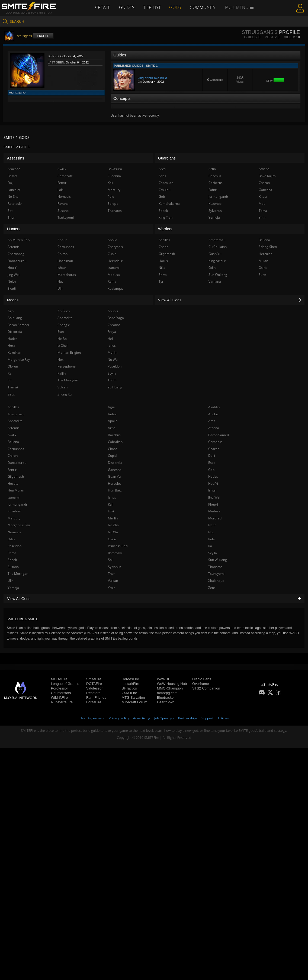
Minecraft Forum (134, 702)
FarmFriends (96, 698)
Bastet (12, 176)
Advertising (142, 718)
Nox (60, 360)
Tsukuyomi (216, 574)
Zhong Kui (65, 394)
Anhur (113, 414)
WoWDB (164, 679)
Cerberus (215, 442)
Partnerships (188, 718)
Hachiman (65, 261)
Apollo (113, 421)
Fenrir (12, 470)
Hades (213, 476)
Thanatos (215, 567)
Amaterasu (16, 414)
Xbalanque (216, 581)
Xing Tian (166, 217)
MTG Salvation (133, 698)
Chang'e (64, 325)
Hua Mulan (16, 490)
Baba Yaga (116, 318)
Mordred (215, 518)
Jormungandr (17, 504)
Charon (214, 449)
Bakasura (115, 169)
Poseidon (15, 546)
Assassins (16, 158)
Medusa (214, 511)
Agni (111, 407)
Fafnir (213, 190)
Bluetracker (166, 698)
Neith (212, 525)
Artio (112, 428)
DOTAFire (94, 684)
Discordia (115, 463)
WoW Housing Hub (172, 684)
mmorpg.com (167, 693)
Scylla (213, 553)
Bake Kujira (267, 176)
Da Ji (212, 456)
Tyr (161, 281)
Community (203, 7)
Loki (111, 511)
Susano (13, 567)
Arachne (14, 169)
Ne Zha (113, 525)
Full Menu (239, 8)
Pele (211, 539)
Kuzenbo (215, 204)
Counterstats (61, 693)
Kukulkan (14, 511)
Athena (214, 428)
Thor (111, 574)
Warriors (165, 229)
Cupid (112, 456)
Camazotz (65, 176)
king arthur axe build (152, 78)
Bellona (13, 442)
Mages (13, 300)
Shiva (163, 275)
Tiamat (13, 387)
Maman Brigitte (69, 352)
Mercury (14, 518)
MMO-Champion (170, 688)
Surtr (262, 275)
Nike (162, 268)
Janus (112, 497)
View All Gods (154, 599)
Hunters (14, 229)
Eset (211, 463)
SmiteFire (94, 679)
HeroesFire (130, 679)
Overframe (200, 684)
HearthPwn (166, 702)
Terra (263, 211)
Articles (223, 718)
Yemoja (13, 588)
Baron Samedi (219, 435)
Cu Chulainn (218, 247)
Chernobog (16, 254)
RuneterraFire (62, 702)
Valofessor (94, 688)
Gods (175, 7)
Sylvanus (115, 567)
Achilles (13, 407)
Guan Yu (114, 476)
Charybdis (115, 247)
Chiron (13, 456)
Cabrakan (115, 442)
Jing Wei (214, 497)
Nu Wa (113, 532)
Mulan (263, 261)
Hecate (13, 483)
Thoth (112, 380)
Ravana (63, 204)
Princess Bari (118, 546)
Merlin (113, 518)
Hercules (115, 483)
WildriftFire (59, 698)
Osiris (112, 539)
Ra (210, 546)
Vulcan (113, 581)
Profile (43, 36)
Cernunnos (16, 449)
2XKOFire (129, 693)
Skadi (12, 288)
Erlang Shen (268, 247)
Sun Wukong (218, 560)
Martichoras (67, 275)
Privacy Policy (119, 718)
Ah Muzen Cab (19, 240)
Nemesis (14, 532)
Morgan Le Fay (19, 525)
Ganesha (115, 470)
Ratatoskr (115, 553)
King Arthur (217, 261)
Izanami (14, 497)
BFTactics (129, 688)
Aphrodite (15, 421)
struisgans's (259, 32)
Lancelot (14, 190)
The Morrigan (18, 574)
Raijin (62, 373)
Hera (11, 345)
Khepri (213, 504)
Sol (110, 560)
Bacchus (114, 435)
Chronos (114, 325)
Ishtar (213, 490)
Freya (112, 332)
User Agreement (92, 718)
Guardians (167, 158)
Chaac (113, 449)
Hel (110, 339)
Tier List (152, 7)
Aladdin (214, 407)
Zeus (212, 588)
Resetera (93, 693)
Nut (211, 532)
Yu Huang (115, 387)
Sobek (12, 560)
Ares (212, 421)
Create (103, 7)
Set (10, 211)
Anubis (213, 414)
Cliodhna (114, 176)
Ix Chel (62, 345)
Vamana (215, 281)
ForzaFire (94, 702)
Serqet (113, 204)
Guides (127, 7)
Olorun (13, 366)
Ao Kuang (15, 318)
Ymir (111, 588)
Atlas (162, 176)
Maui (262, 204)
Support (207, 718)
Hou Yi (213, 483)
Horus (163, 261)
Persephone (67, 366)
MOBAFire (59, 679)
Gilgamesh (16, 476)
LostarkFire (130, 684)
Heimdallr (115, 261)
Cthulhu (164, 190)
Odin (11, 539)
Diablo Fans (202, 679)
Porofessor (60, 688)
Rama (12, 553)
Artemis (14, 428)
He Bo (62, 339)
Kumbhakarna (169, 204)
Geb (211, 470)
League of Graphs (65, 684)
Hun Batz (115, 490)
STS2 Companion (206, 688)
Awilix (12, 435)
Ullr (10, 581)
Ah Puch (64, 311)
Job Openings (164, 718)
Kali (111, 504)
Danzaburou (17, 463)
